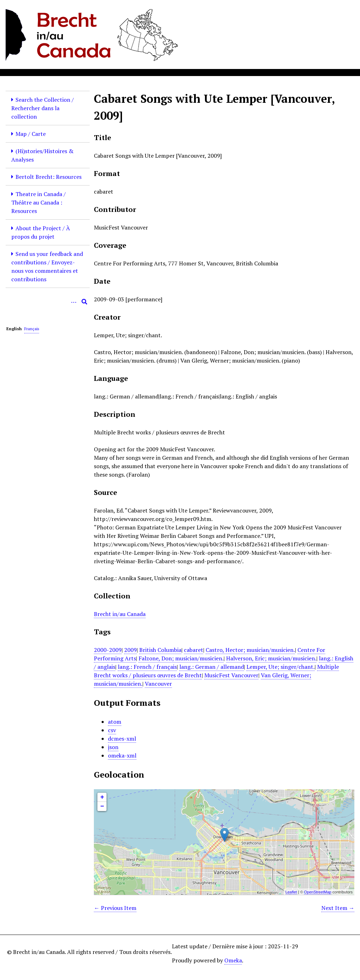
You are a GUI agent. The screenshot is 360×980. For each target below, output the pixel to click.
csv (112, 730)
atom (115, 722)
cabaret (194, 650)
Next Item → (338, 908)
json (113, 747)
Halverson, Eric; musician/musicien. (271, 658)
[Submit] (84, 302)
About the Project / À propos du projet (41, 232)
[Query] (48, 302)
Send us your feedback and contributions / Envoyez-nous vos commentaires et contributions (47, 266)
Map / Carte (31, 134)
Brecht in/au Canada (120, 614)
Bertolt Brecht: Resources (49, 177)
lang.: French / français (147, 667)
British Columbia (160, 650)
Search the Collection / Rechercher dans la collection (43, 108)
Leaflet (291, 892)
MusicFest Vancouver (231, 675)
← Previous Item (115, 908)
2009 (130, 650)
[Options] (74, 302)
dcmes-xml (122, 739)
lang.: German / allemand (212, 667)
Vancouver (158, 684)
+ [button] (102, 797)
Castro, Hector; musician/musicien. (250, 650)
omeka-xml (122, 755)
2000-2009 (108, 650)
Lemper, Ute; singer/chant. (281, 667)
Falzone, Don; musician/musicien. (181, 658)
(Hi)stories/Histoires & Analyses (42, 155)
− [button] (102, 806)
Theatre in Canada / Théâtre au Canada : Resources (38, 202)
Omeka (233, 960)
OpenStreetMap (318, 892)
